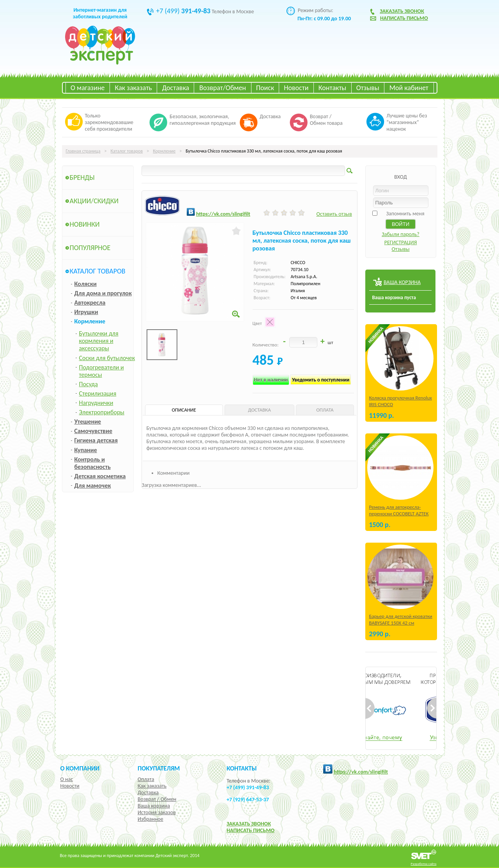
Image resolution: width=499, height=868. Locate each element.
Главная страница (83, 151)
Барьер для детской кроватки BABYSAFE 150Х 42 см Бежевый (401, 623)
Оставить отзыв (334, 214)
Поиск (265, 88)
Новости (296, 88)
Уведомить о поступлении (321, 380)
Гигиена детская (96, 440)
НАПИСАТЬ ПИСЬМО (250, 830)
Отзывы (368, 88)
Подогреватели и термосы (102, 371)
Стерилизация (98, 393)
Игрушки (86, 312)
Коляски (86, 284)
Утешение (88, 422)
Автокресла (90, 303)
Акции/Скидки (94, 201)
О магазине (88, 88)
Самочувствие (94, 431)
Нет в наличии (271, 380)
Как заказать (134, 88)
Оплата (146, 779)
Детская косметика (100, 476)
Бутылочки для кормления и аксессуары (99, 341)
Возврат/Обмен (223, 88)
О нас (67, 779)
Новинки (85, 224)
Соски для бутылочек (107, 358)
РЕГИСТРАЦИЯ (401, 242)
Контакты (333, 88)
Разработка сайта (424, 864)
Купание (86, 450)
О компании (80, 768)
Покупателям (159, 768)
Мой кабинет (409, 88)
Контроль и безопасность (93, 463)
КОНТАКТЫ (242, 768)
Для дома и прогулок (103, 293)
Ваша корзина (154, 806)
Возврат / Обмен (157, 799)
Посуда (88, 384)
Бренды (82, 178)
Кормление (164, 151)
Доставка (176, 88)
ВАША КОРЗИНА (402, 282)
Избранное (150, 819)
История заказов (157, 812)
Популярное (90, 248)
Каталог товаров (127, 151)
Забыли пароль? (401, 234)
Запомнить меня (405, 214)
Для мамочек (93, 485)
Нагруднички (96, 403)
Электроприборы (102, 412)
